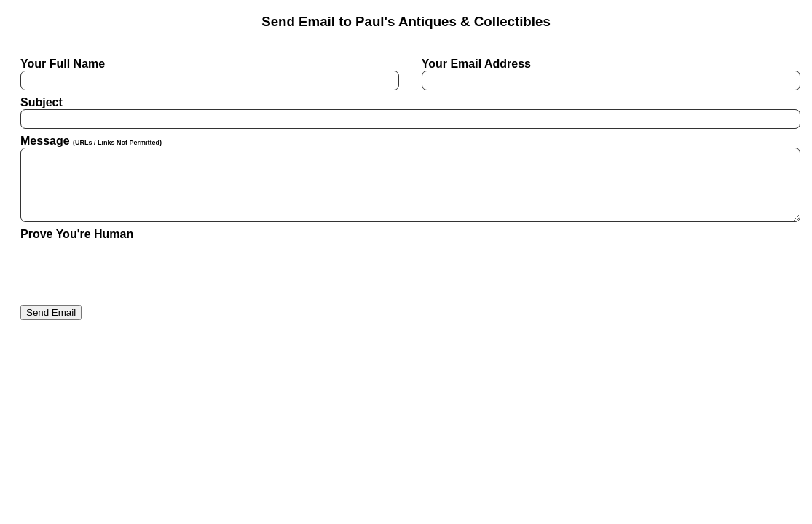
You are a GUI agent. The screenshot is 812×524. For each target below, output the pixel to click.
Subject (406, 112)
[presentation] (131, 269)
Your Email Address (607, 74)
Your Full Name (205, 74)
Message (406, 178)
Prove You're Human (77, 234)
